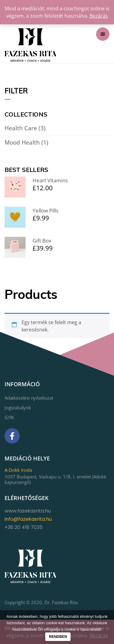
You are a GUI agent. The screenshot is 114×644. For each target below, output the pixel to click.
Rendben (58, 637)
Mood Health (22, 142)
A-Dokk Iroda (18, 470)
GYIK (9, 417)
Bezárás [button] (99, 16)
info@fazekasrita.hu (28, 519)
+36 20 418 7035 (24, 527)
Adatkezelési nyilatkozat (29, 398)
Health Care (21, 128)
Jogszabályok (18, 408)
